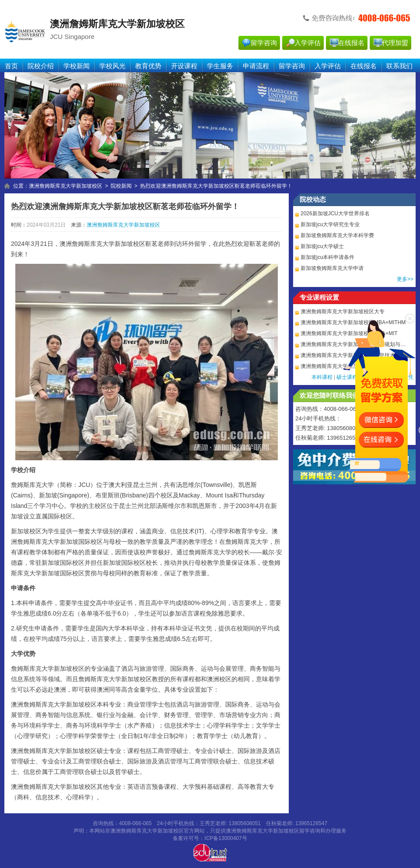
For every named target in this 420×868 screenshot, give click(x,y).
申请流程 (256, 66)
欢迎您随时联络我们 (329, 395)
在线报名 (351, 43)
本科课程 (322, 377)
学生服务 (220, 66)
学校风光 (112, 66)
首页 (11, 66)
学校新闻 (77, 66)
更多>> (405, 279)
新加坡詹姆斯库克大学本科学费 (337, 235)
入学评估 (308, 43)
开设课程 (184, 66)
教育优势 (148, 66)
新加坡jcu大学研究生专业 (330, 224)
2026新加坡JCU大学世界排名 (335, 213)
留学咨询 (264, 43)
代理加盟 (395, 43)
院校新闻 (121, 186)
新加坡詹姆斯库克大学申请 (332, 268)
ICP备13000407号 (226, 838)
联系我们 (399, 66)
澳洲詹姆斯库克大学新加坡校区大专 (343, 311)
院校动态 (313, 199)
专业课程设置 (319, 297)
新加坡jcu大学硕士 (322, 246)
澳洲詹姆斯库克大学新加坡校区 (66, 186)
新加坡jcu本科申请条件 (327, 257)
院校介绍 (41, 66)
